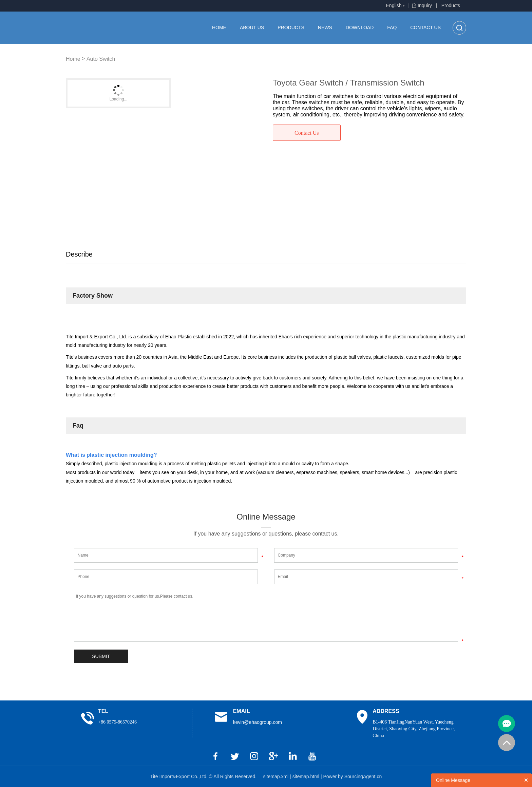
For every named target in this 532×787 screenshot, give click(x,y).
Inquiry (425, 5)
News (325, 27)
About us (252, 27)
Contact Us (425, 27)
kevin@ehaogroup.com (258, 722)
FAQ (392, 27)
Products (451, 5)
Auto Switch (101, 59)
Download (360, 27)
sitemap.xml (277, 776)
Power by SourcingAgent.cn (352, 776)
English (394, 5)
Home (219, 27)
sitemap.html (307, 776)
